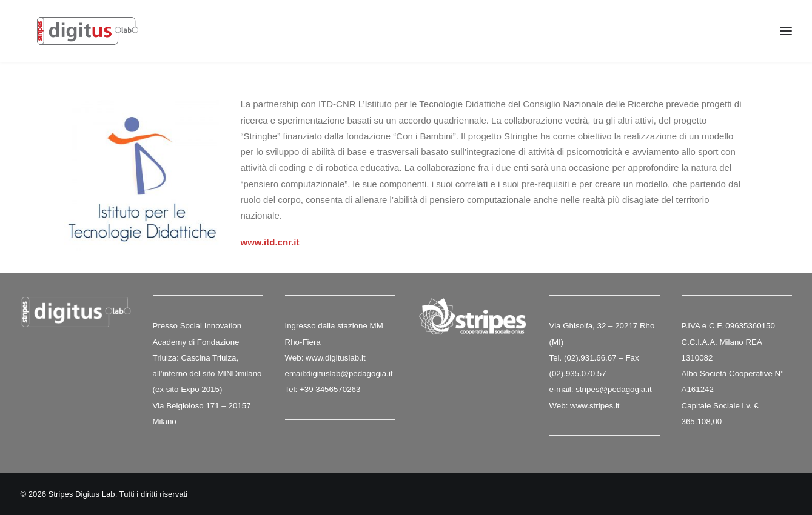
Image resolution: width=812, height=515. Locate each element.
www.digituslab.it (334, 358)
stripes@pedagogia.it (613, 389)
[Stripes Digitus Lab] (95, 38)
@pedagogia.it (366, 374)
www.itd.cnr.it (270, 243)
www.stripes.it (595, 406)
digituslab (323, 374)
